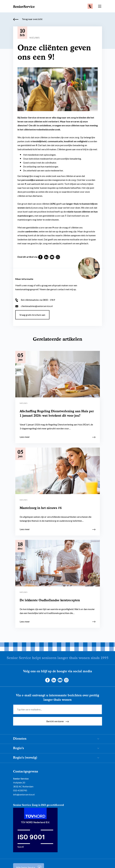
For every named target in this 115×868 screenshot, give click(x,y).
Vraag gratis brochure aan (34, 314)
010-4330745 (20, 789)
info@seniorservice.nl (24, 793)
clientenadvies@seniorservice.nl (34, 305)
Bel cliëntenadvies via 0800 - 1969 (35, 299)
